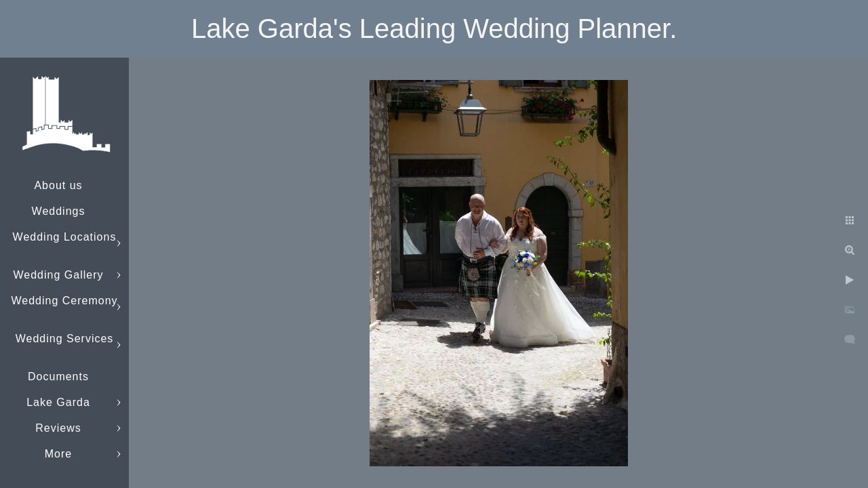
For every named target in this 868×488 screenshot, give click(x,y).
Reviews (58, 428)
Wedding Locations (65, 237)
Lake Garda (58, 402)
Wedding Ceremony (64, 301)
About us (58, 185)
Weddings (59, 211)
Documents (58, 377)
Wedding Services (65, 339)
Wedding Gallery (59, 275)
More (58, 454)
